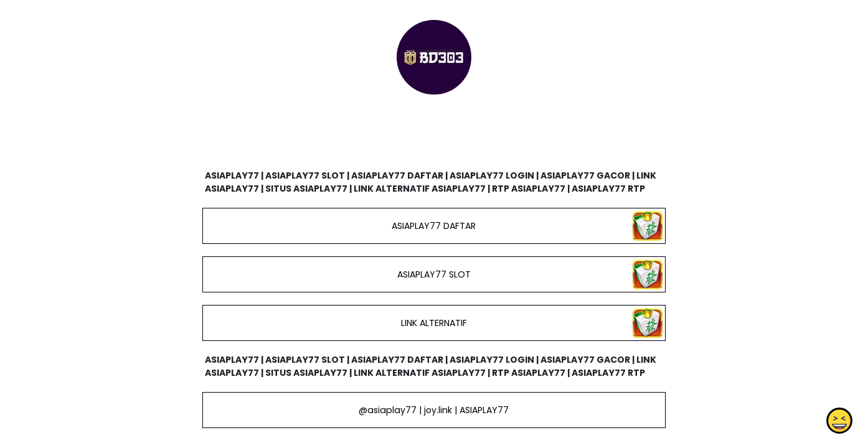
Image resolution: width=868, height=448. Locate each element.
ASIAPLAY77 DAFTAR (434, 226)
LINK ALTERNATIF (434, 323)
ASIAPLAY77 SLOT (434, 274)
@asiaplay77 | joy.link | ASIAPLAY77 (434, 410)
